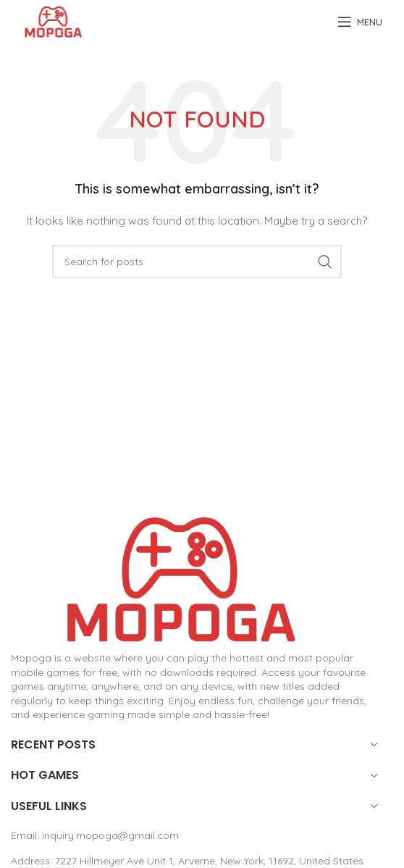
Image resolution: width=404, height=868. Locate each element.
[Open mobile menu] (360, 22)
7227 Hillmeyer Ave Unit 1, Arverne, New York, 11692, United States (209, 861)
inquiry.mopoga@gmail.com (110, 835)
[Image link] (181, 578)
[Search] (197, 262)
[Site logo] (53, 21)
